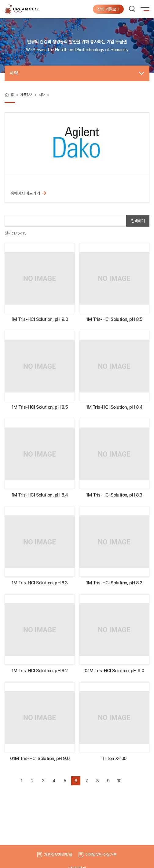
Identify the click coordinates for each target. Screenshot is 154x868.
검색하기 (138, 221)
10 (119, 781)
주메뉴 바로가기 (0, 0)
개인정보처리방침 (58, 855)
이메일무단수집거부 (101, 855)
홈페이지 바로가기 (28, 193)
